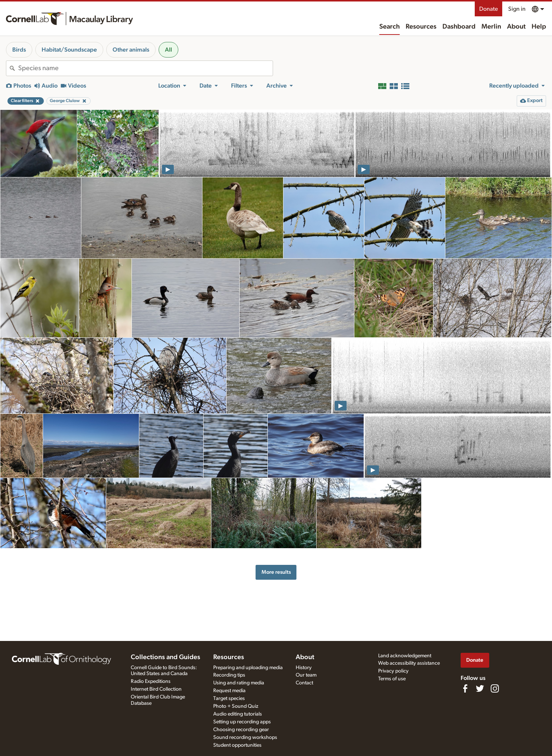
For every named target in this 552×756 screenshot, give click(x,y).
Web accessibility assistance (409, 663)
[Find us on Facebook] (465, 688)
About (516, 27)
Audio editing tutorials (238, 714)
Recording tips (229, 675)
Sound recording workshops (245, 737)
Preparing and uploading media (248, 668)
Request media (229, 691)
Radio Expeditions (151, 681)
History (304, 668)
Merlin (491, 27)
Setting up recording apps (242, 722)
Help (539, 27)
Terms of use (392, 679)
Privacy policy (393, 671)
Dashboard (459, 27)
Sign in (517, 9)
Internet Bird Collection (156, 689)
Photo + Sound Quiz (236, 706)
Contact (304, 683)
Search (389, 27)
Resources (421, 27)
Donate (488, 9)
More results (276, 572)
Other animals (131, 50)
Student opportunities (237, 745)
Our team (306, 675)
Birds (19, 50)
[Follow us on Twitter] (480, 688)
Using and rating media (239, 683)
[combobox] (145, 68)
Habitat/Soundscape (69, 50)
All (168, 50)
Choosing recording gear (241, 730)
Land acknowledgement (405, 656)
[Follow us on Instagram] (495, 688)
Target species (229, 698)
